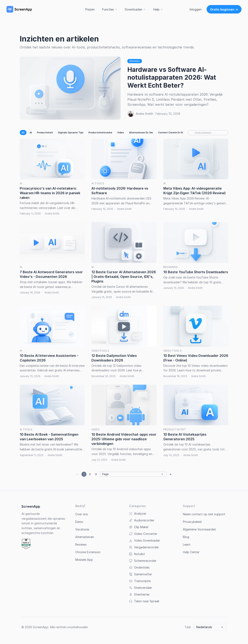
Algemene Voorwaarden (199, 529)
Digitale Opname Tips (71, 133)
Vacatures (82, 529)
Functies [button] (110, 9)
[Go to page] (133, 474)
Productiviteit (45, 133)
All (23, 133)
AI (31, 133)
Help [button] (158, 9)
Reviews (135, 61)
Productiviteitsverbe (100, 133)
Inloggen (196, 9)
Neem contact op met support (204, 514)
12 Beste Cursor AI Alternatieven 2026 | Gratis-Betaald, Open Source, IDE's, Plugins (124, 277)
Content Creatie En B (170, 133)
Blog (186, 537)
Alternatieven (85, 537)
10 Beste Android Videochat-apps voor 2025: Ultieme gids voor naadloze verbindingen (124, 439)
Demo (79, 522)
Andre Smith (144, 114)
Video (121, 133)
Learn (187, 544)
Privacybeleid (192, 522)
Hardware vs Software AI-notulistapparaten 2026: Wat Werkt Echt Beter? (172, 77)
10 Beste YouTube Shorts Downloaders (196, 272)
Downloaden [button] (135, 9)
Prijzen (90, 9)
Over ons (82, 514)
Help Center (191, 552)
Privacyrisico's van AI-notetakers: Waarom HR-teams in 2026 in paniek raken (50, 193)
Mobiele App (84, 560)
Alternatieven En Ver (141, 133)
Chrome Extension (88, 552)
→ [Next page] (171, 474)
